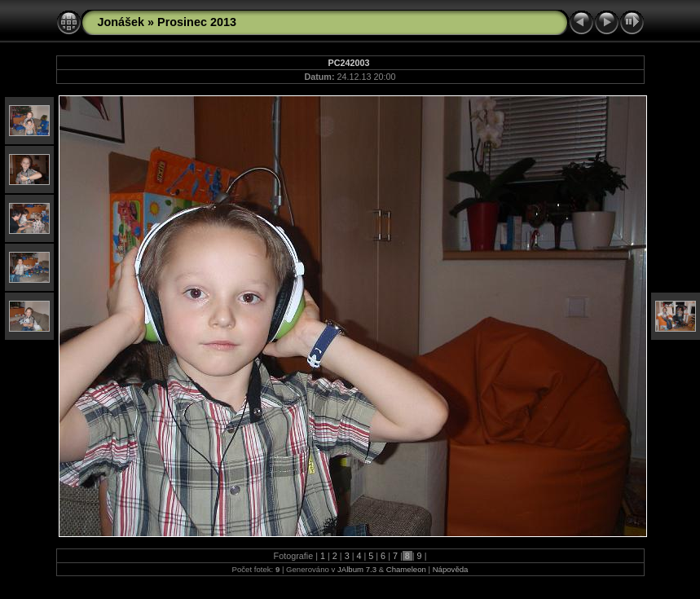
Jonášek (121, 22)
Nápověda (451, 569)
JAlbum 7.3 (357, 569)
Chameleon (406, 569)
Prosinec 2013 (197, 22)
